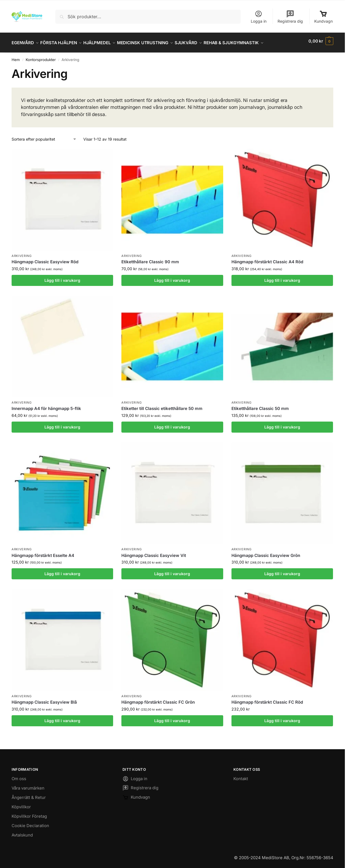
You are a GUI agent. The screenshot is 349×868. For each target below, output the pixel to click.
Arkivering (22, 253)
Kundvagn (323, 17)
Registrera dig (290, 17)
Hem (16, 57)
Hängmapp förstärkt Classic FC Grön (158, 699)
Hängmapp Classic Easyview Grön (266, 552)
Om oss (19, 775)
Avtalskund (22, 832)
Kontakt (241, 775)
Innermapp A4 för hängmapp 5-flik (46, 405)
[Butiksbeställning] (44, 136)
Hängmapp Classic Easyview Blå (44, 699)
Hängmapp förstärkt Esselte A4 (43, 552)
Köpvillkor (21, 803)
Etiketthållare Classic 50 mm (260, 405)
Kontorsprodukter (41, 57)
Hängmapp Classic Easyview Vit (154, 552)
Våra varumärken (28, 785)
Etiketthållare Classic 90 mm (150, 259)
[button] (321, 41)
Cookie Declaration (30, 822)
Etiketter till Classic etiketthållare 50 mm (162, 405)
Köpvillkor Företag (29, 813)
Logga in (259, 17)
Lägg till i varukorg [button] (62, 277)
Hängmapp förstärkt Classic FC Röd (267, 699)
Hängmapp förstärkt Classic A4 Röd (267, 259)
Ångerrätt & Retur (29, 794)
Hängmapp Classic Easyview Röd (45, 259)
